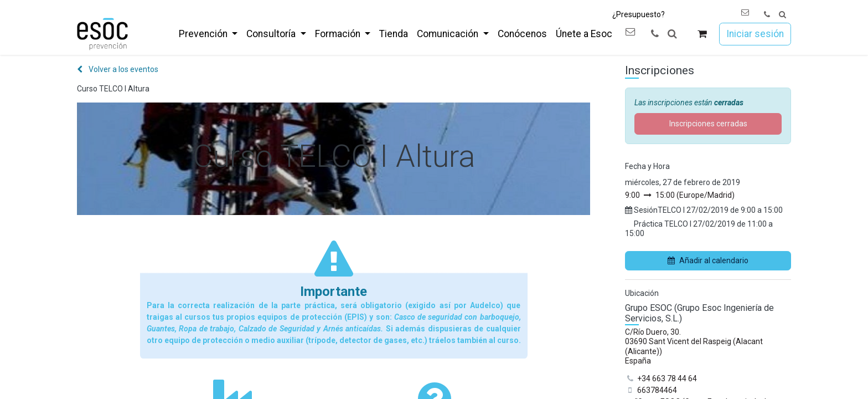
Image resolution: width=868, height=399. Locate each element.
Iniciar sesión (755, 34)
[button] (782, 15)
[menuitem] (208, 34)
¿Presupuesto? (639, 14)
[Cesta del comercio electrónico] (702, 34)
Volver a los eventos (118, 69)
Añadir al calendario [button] (708, 260)
